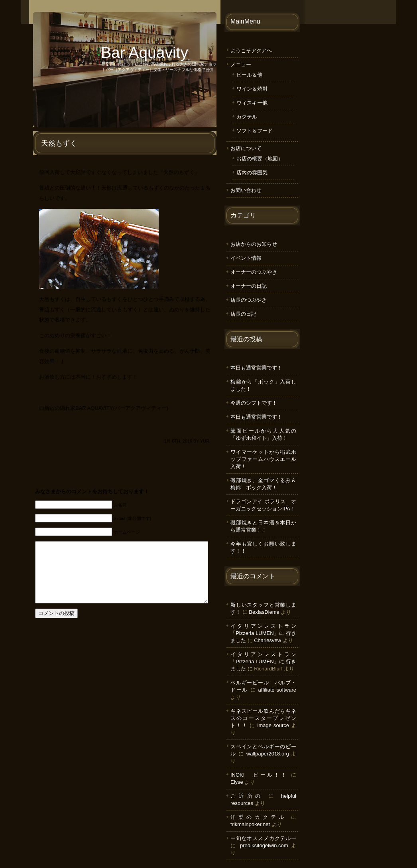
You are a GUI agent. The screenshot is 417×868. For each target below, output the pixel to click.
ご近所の (247, 796)
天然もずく (59, 143)
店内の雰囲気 (252, 173)
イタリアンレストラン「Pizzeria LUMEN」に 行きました (263, 633)
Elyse (237, 782)
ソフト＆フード (255, 131)
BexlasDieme (264, 612)
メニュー (241, 64)
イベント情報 (246, 258)
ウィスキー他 (252, 103)
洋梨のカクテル (259, 817)
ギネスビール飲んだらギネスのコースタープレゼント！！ (263, 718)
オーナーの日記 (249, 286)
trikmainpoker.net (250, 824)
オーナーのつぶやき (254, 272)
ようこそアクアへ (251, 50)
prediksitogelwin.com (264, 845)
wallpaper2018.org (268, 754)
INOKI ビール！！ (259, 775)
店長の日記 (243, 314)
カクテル (247, 117)
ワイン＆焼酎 (252, 89)
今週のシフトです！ (254, 403)
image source (273, 725)
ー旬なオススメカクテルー (263, 838)
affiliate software (277, 690)
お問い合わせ (246, 190)
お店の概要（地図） (260, 159)
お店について (246, 148)
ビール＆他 (249, 75)
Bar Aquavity (145, 52)
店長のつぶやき (249, 300)
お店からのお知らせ (254, 244)
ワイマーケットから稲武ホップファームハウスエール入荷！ (263, 459)
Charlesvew (268, 640)
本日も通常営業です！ (256, 368)
